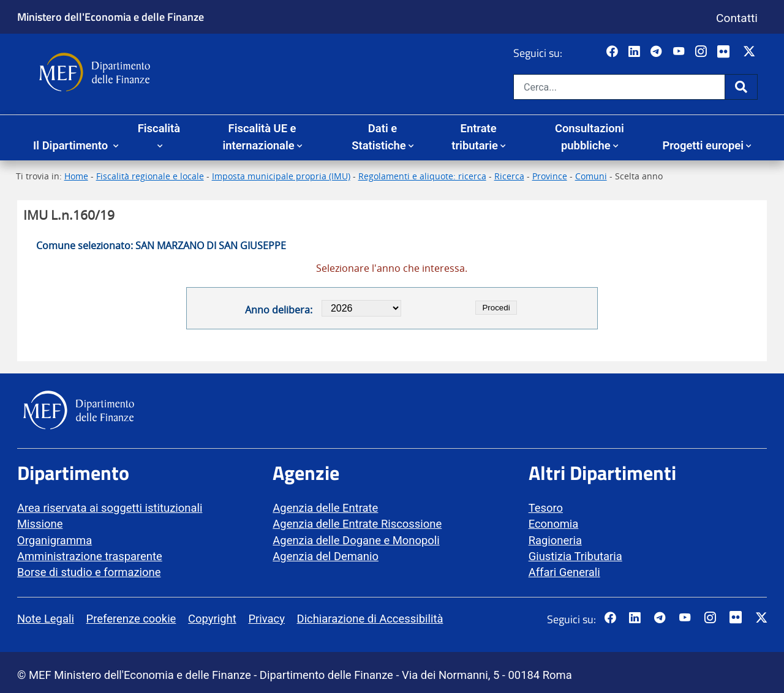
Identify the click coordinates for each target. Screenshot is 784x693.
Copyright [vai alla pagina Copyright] (212, 619)
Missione (40, 524)
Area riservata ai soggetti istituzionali (110, 508)
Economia (554, 524)
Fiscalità (159, 128)
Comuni (591, 176)
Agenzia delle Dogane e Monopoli (356, 540)
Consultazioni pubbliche (590, 137)
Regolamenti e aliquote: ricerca (422, 176)
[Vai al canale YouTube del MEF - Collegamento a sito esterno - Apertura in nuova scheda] (680, 52)
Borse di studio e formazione (89, 572)
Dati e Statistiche (379, 137)
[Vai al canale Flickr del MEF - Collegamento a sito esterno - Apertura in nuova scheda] (726, 52)
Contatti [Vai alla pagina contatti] (737, 18)
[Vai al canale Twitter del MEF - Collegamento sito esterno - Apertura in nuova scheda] (751, 52)
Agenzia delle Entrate (325, 508)
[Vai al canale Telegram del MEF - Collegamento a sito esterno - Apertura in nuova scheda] (658, 52)
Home (76, 176)
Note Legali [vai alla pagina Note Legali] (46, 619)
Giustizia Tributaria (575, 556)
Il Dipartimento (72, 145)
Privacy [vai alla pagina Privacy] (266, 619)
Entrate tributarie (475, 137)
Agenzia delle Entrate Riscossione (357, 524)
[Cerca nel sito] (619, 87)
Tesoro (546, 508)
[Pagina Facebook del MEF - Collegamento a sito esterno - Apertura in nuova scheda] (613, 52)
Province (550, 176)
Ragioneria (555, 540)
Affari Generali (564, 572)
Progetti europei (703, 145)
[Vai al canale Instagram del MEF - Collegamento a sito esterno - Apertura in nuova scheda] (702, 52)
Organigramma (55, 540)
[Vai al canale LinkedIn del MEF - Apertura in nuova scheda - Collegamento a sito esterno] (635, 52)
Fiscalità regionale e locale (150, 176)
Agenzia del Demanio (326, 556)
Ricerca (509, 176)
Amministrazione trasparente (90, 556)
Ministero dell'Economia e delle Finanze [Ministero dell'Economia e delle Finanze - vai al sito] (111, 17)
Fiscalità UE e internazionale (259, 137)
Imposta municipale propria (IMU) (281, 176)
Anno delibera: (279, 310)
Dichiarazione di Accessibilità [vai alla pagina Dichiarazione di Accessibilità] (370, 619)
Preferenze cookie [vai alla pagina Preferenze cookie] (131, 619)
